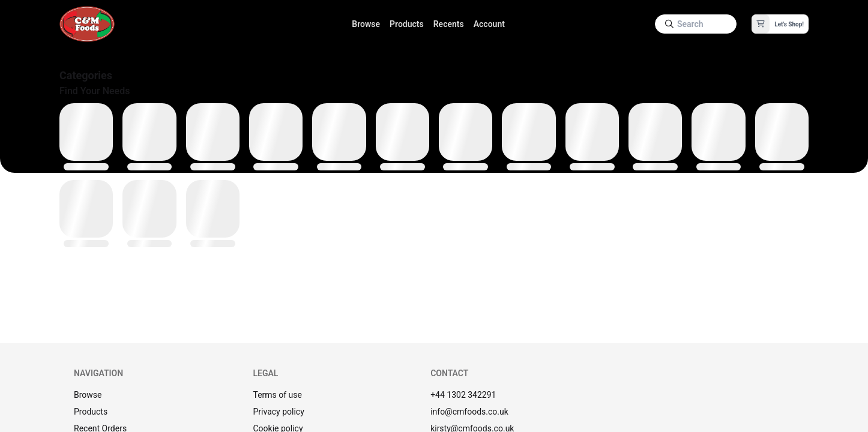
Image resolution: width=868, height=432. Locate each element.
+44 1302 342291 (463, 395)
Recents (449, 24)
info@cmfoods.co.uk (469, 412)
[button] (780, 24)
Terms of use (277, 395)
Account (489, 24)
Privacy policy (278, 412)
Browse (366, 24)
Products (407, 24)
